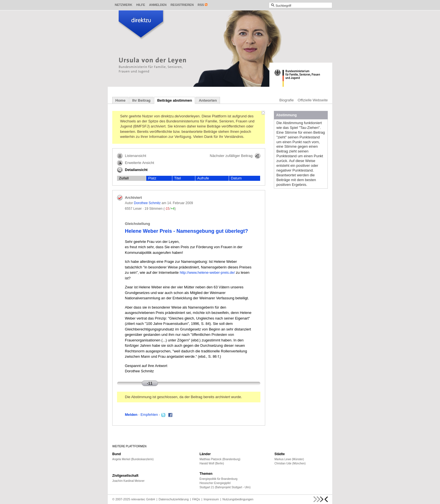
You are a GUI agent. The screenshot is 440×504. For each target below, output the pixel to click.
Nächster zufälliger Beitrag (235, 156)
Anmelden (158, 5)
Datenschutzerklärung (174, 499)
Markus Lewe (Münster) (289, 459)
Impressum (211, 499)
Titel (178, 178)
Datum (236, 178)
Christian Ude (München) (290, 463)
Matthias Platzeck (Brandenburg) (220, 459)
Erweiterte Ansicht (136, 163)
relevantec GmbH (143, 499)
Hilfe (141, 5)
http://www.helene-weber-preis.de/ (207, 272)
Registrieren (182, 5)
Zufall (124, 178)
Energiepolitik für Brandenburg (218, 479)
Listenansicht (132, 156)
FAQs (196, 499)
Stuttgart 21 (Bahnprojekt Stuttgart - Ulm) (225, 487)
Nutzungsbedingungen (238, 499)
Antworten (208, 100)
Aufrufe (203, 178)
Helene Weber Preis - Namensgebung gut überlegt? (186, 231)
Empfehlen (149, 415)
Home (120, 100)
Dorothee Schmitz (147, 203)
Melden (131, 415)
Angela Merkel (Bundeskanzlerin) (133, 459)
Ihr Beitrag (141, 100)
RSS (201, 5)
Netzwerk (123, 5)
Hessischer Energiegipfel (215, 483)
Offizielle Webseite (313, 100)
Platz (152, 178)
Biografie (287, 100)
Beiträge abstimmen (175, 100)
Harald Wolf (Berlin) (212, 463)
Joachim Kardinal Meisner (128, 481)
